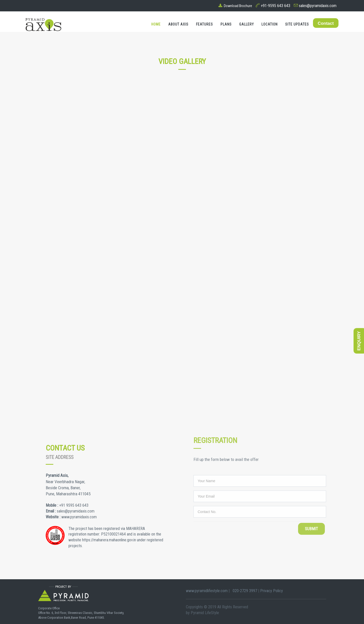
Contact (326, 23)
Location (270, 24)
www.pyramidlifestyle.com (207, 591)
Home (156, 24)
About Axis (178, 24)
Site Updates (297, 24)
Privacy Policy (272, 591)
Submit (311, 529)
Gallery (247, 24)
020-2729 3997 (244, 591)
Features (204, 24)
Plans (226, 24)
